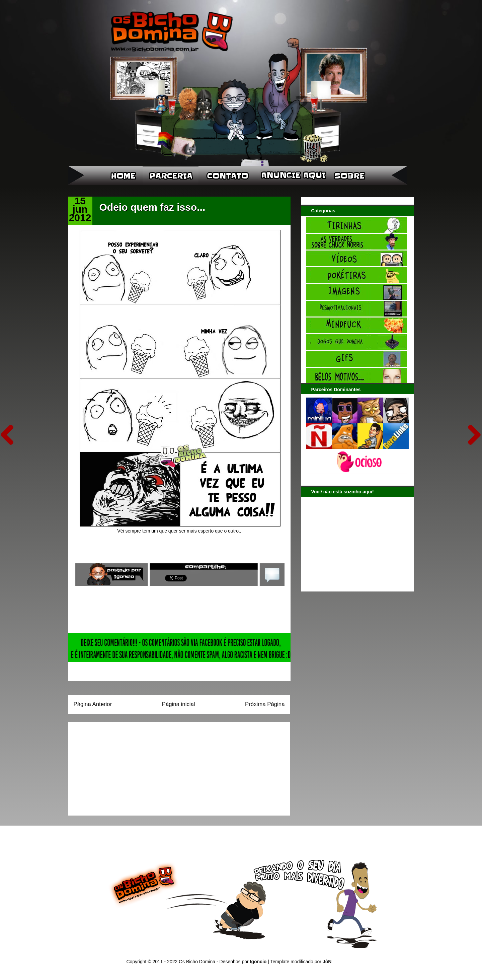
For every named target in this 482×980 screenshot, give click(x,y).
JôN (327, 962)
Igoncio (258, 962)
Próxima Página (265, 704)
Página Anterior (93, 704)
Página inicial (179, 704)
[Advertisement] (115, 766)
